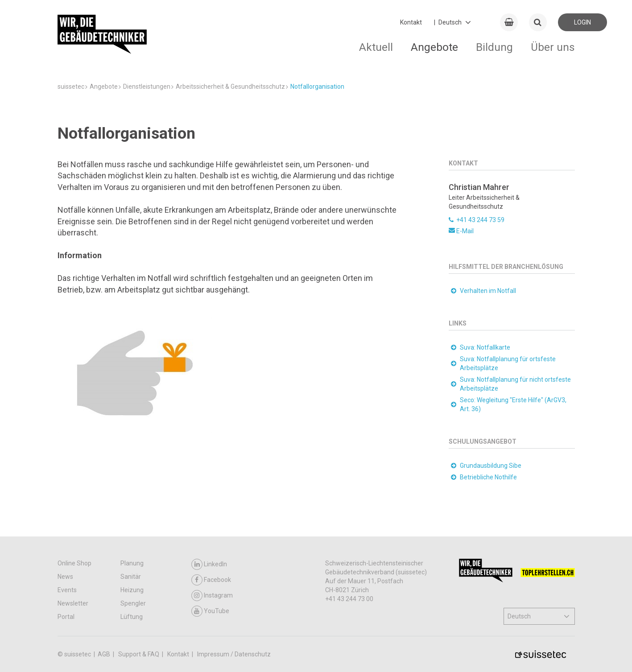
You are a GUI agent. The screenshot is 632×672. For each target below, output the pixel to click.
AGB (105, 654)
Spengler (133, 603)
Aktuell (376, 47)
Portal (66, 617)
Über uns (553, 47)
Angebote (434, 47)
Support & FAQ (139, 654)
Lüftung (132, 617)
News (65, 577)
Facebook (211, 580)
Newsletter (73, 603)
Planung (132, 563)
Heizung (132, 590)
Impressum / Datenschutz (234, 654)
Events (67, 590)
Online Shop (74, 563)
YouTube (210, 611)
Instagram (212, 596)
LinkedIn (209, 564)
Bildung (494, 47)
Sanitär (131, 577)
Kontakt (411, 22)
